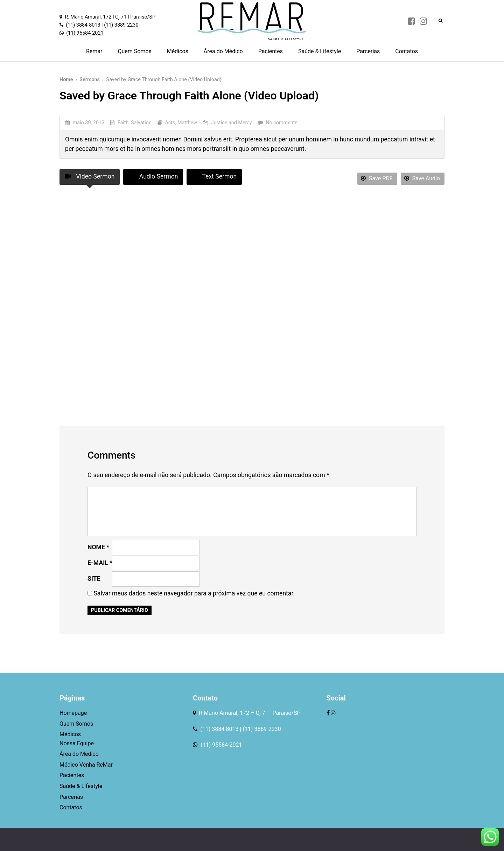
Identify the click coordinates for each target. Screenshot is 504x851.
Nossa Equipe (77, 743)
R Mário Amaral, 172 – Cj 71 (234, 713)
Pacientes (271, 51)
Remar (94, 51)
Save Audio (422, 178)
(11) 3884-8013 (83, 25)
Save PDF (377, 178)
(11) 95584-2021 (84, 33)
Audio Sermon (153, 176)
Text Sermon (214, 176)
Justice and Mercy (232, 123)
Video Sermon (90, 176)
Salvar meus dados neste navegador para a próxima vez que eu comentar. (194, 593)
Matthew (187, 123)
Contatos (407, 51)
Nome (98, 547)
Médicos (178, 51)
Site (94, 579)
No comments (282, 123)
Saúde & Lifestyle (320, 51)
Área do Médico (223, 51)
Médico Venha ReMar (86, 765)
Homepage (73, 713)
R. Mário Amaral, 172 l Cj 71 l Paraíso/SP (110, 17)
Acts (170, 123)
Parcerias (368, 51)
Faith (123, 123)
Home (66, 80)
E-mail (100, 563)
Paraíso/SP (285, 713)
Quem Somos (134, 51)
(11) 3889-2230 (121, 25)
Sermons (90, 80)
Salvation (141, 123)
